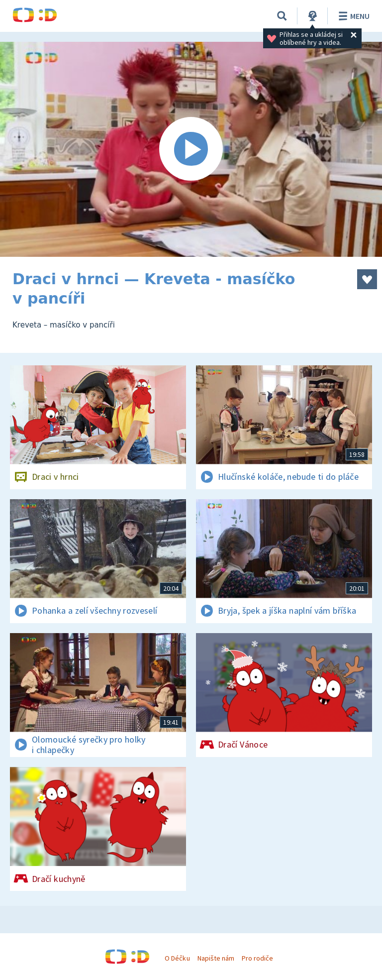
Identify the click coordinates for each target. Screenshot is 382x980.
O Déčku (177, 958)
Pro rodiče (257, 958)
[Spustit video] (191, 149)
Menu (352, 16)
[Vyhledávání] (282, 16)
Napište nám (216, 958)
